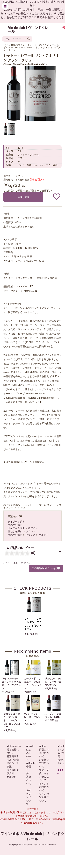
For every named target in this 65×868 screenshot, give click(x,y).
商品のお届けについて (44, 753)
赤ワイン (33, 528)
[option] (31, 93)
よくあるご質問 (61, 753)
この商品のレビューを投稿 (46, 568)
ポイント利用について (44, 787)
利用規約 (12, 777)
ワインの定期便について (44, 797)
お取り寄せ (23, 197)
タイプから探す (16, 522)
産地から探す (15, 525)
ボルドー (44, 535)
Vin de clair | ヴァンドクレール (28, 30)
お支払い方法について (44, 763)
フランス (31, 531)
